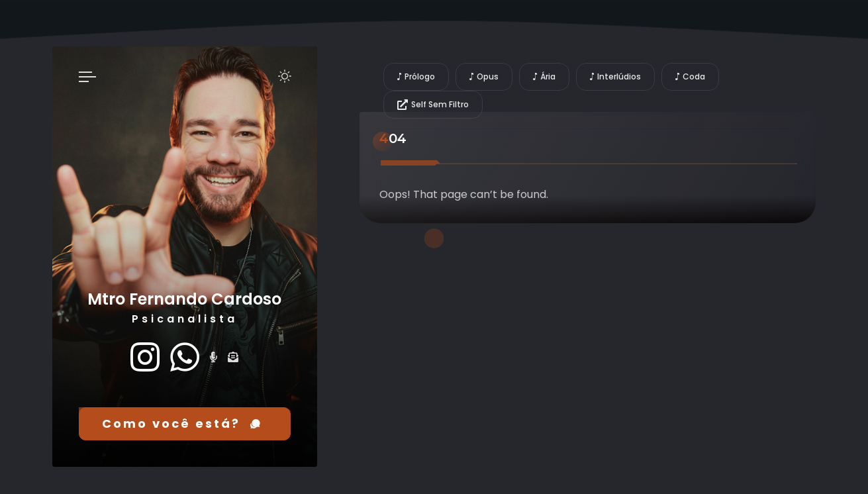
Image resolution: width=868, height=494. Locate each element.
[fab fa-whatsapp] (185, 357)
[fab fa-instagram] (145, 357)
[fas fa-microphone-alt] (214, 357)
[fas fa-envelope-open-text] (233, 357)
